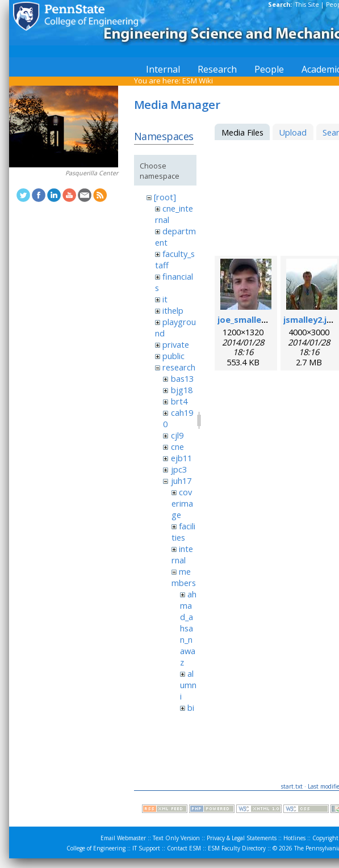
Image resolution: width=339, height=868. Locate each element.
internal (182, 554)
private (176, 344)
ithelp (173, 310)
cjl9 (177, 435)
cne (177, 446)
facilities (183, 532)
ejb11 (181, 458)
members (184, 577)
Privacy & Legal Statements (242, 838)
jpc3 (179, 469)
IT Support (146, 848)
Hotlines (294, 838)
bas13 (182, 378)
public (173, 356)
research (179, 367)
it (165, 299)
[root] (165, 197)
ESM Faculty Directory (237, 848)
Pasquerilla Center (92, 173)
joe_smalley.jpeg (252, 319)
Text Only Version (176, 838)
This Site (307, 5)
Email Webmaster (123, 838)
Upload (293, 132)
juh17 (181, 481)
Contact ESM (184, 848)
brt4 (179, 401)
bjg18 (182, 390)
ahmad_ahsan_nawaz (188, 628)
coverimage (182, 503)
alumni (188, 685)
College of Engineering (96, 848)
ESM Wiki (198, 81)
